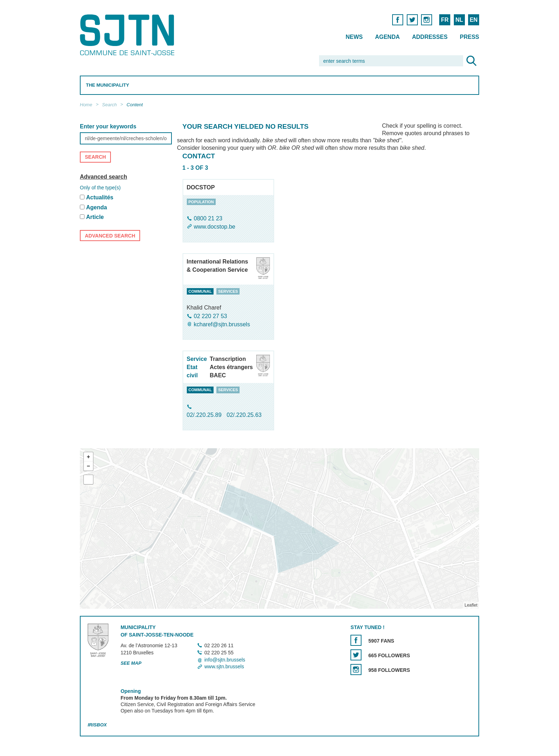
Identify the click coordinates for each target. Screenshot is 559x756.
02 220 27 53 (211, 316)
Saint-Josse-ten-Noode (129, 35)
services (228, 291)
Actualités (99, 197)
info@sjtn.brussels (225, 660)
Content (135, 105)
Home (86, 105)
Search (109, 105)
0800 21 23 (208, 218)
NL (459, 20)
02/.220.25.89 (205, 415)
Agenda (387, 37)
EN (473, 20)
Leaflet (471, 606)
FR (445, 20)
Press (470, 37)
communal (200, 291)
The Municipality (107, 85)
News (354, 37)
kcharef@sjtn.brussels (222, 324)
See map (131, 663)
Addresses (430, 37)
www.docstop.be (215, 227)
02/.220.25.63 (244, 415)
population (201, 202)
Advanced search (104, 177)
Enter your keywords (108, 126)
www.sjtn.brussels (224, 666)
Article (95, 217)
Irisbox (97, 725)
